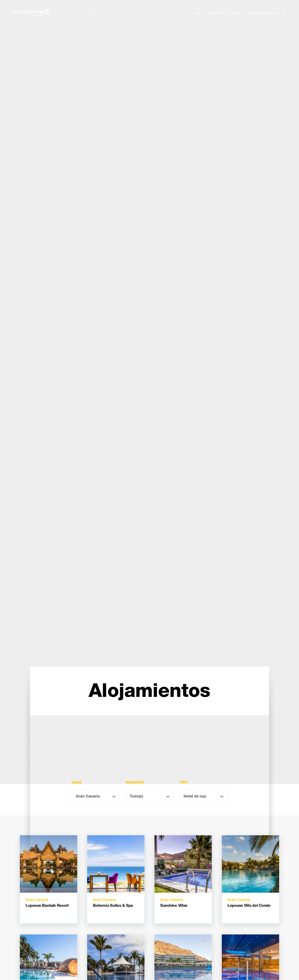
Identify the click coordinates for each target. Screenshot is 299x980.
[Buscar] (125, 13)
